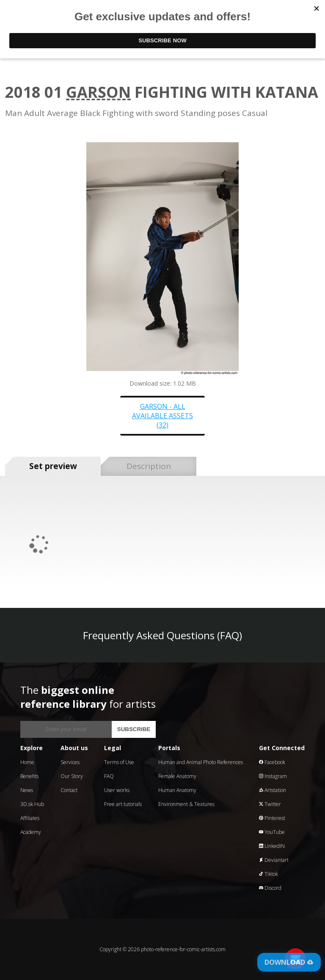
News (27, 790)
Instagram (273, 776)
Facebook (272, 762)
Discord (270, 888)
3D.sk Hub (32, 804)
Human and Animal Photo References (201, 762)
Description (149, 466)
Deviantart (274, 860)
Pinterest (272, 818)
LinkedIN (272, 846)
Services (70, 762)
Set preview (53, 466)
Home (27, 762)
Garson (98, 92)
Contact (69, 790)
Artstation (273, 790)
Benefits (29, 776)
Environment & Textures (186, 804)
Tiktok (269, 874)
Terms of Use (119, 762)
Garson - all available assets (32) (162, 416)
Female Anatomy (177, 776)
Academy (31, 832)
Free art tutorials (123, 804)
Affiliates (30, 818)
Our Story (72, 776)
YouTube (272, 832)
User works (117, 790)
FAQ (109, 776)
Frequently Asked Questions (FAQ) (162, 635)
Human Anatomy (177, 790)
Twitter (270, 804)
